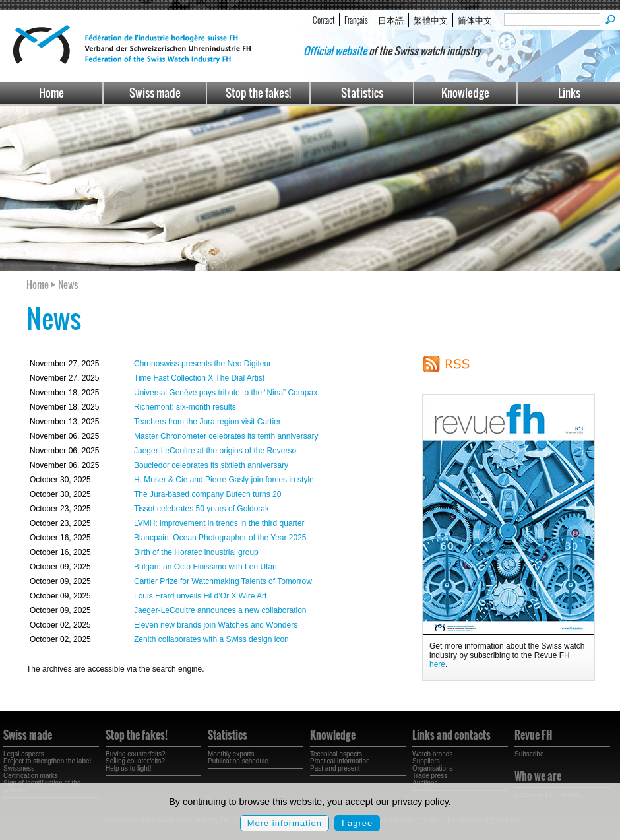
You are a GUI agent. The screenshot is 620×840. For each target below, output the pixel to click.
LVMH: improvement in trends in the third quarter (219, 523)
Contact (324, 20)
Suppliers (426, 761)
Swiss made (155, 93)
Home (51, 93)
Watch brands (432, 754)
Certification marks (31, 776)
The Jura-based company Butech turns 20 (207, 494)
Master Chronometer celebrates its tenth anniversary (226, 436)
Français (356, 20)
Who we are (538, 776)
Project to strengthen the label (47, 761)
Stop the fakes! (258, 93)
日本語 (391, 20)
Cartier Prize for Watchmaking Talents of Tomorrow (223, 581)
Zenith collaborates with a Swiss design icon (211, 639)
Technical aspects (336, 754)
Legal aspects (24, 754)
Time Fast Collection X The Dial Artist (199, 378)
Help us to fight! (128, 768)
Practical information (340, 761)
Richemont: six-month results (185, 407)
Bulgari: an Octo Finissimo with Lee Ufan (205, 567)
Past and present (335, 768)
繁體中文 (431, 20)
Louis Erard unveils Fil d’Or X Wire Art (200, 596)
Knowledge (465, 93)
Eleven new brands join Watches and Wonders (216, 625)
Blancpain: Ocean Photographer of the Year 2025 (220, 538)
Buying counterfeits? (136, 754)
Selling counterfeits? (135, 761)
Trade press (430, 776)
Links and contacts (451, 735)
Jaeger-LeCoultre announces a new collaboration (220, 610)
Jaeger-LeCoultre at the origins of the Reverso (215, 451)
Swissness (19, 768)
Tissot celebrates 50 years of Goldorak (201, 509)
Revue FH (533, 735)
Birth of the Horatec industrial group (196, 552)
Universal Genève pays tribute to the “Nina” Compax (226, 393)
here (437, 664)
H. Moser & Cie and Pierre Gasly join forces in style (224, 480)
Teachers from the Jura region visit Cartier (207, 422)
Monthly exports (231, 754)
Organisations (433, 768)
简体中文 (475, 20)
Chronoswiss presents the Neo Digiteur (202, 364)
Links (569, 93)
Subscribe (529, 754)
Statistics (362, 93)
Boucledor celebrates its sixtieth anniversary (211, 465)
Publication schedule (238, 761)
